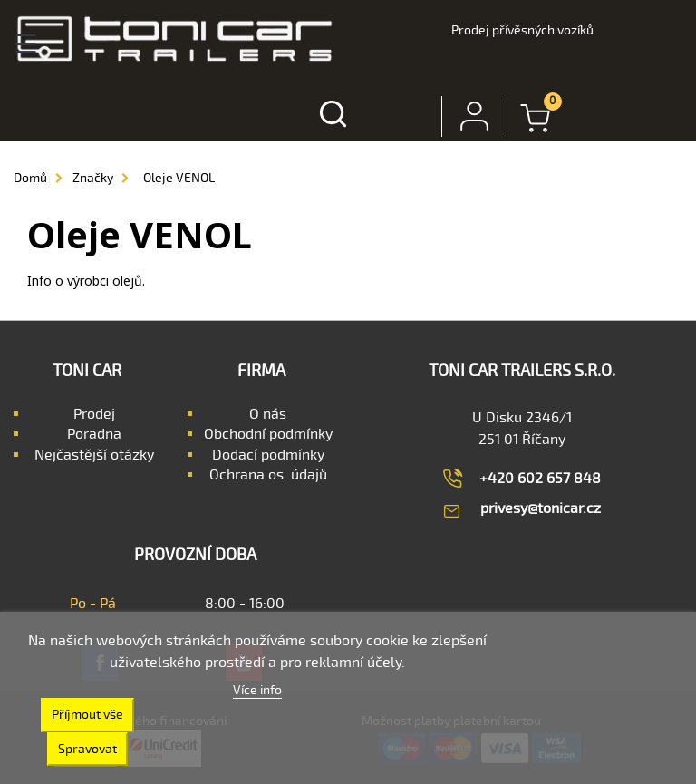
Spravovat (87, 749)
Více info (257, 690)
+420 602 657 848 (540, 479)
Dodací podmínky (268, 455)
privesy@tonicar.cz (541, 508)
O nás (268, 414)
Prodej (94, 414)
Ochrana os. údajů (268, 475)
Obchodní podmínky (268, 434)
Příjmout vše (87, 715)
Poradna (94, 434)
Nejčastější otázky (94, 455)
